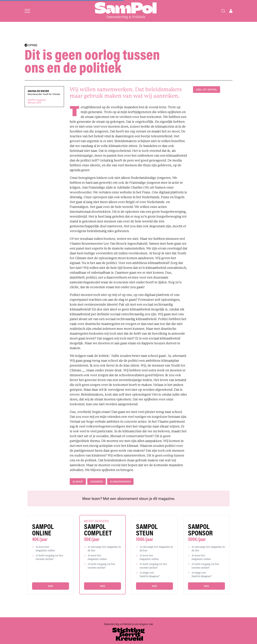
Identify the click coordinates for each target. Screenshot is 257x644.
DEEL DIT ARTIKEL (207, 90)
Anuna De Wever (38, 91)
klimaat (78, 482)
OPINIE (31, 45)
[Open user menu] (231, 11)
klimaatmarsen (120, 482)
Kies (50, 586)
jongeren (97, 482)
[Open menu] (27, 11)
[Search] (223, 11)
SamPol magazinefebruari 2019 (37, 101)
